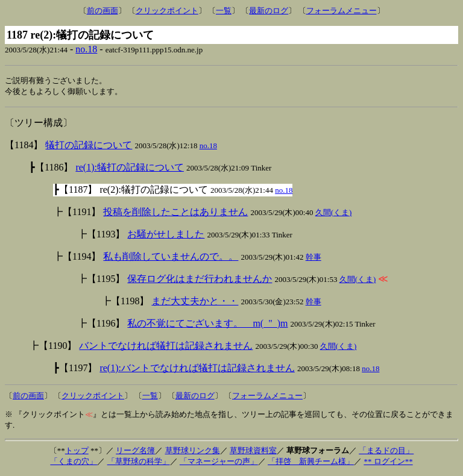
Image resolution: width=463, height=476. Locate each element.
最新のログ (269, 11)
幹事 (313, 258)
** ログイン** (388, 462)
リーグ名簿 (135, 452)
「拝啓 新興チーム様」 (311, 462)
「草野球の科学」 (139, 462)
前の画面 (102, 11)
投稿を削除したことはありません (175, 213)
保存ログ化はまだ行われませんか (200, 280)
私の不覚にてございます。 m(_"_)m (207, 324)
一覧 (224, 11)
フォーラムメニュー (342, 11)
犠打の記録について (89, 146)
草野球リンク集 (193, 452)
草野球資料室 (253, 452)
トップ (77, 452)
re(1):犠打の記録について (130, 168)
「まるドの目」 (386, 452)
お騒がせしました (166, 235)
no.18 (86, 49)
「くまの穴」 (74, 462)
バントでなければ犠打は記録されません (166, 347)
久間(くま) (334, 214)
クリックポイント (167, 11)
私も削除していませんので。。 (171, 258)
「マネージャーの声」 (219, 462)
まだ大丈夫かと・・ (195, 302)
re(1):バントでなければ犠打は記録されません (197, 369)
